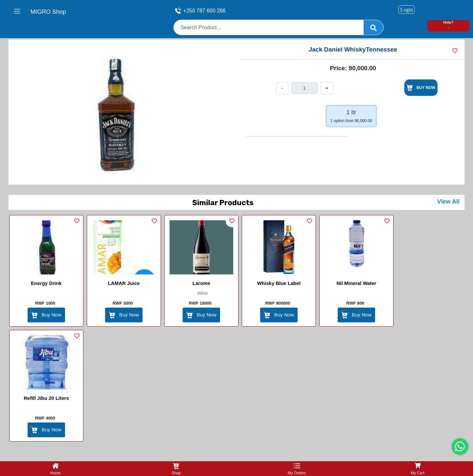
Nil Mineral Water (356, 283)
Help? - (449, 25)
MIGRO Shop (48, 12)
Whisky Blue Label (279, 283)
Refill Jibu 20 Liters (46, 398)
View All (448, 202)
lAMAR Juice (124, 283)
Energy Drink (46, 283)
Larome (201, 283)
